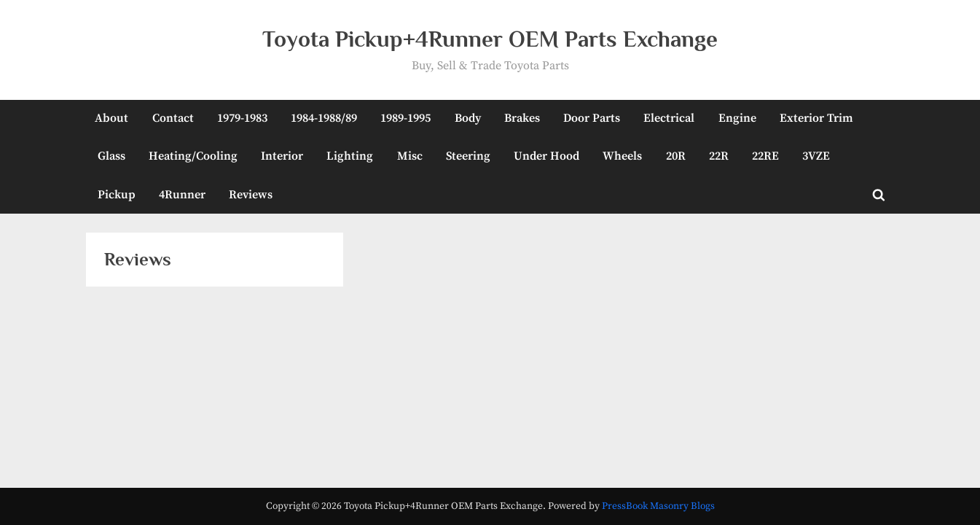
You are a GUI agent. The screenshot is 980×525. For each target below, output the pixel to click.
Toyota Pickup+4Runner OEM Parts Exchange (490, 39)
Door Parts (592, 118)
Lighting (350, 156)
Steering (468, 156)
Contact (173, 118)
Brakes (522, 118)
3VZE (816, 156)
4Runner (182, 195)
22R (719, 156)
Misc (410, 156)
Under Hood (546, 156)
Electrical (669, 118)
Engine (737, 118)
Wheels (622, 156)
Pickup (117, 195)
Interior (282, 156)
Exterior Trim (816, 118)
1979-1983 (242, 118)
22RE (765, 156)
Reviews (251, 195)
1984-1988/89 (324, 118)
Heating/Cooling (193, 156)
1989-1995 (405, 118)
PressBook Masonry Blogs (658, 506)
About (111, 118)
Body (468, 118)
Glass (111, 156)
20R (676, 156)
